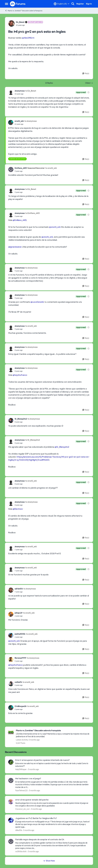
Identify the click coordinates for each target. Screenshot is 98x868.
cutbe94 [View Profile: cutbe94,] (18, 682)
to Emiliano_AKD (32, 213)
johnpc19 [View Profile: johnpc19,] (19, 613)
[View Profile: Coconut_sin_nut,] (11, 802)
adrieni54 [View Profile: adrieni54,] (19, 589)
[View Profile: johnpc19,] (11, 614)
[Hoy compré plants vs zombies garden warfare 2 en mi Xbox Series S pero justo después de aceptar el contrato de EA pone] (53, 846)
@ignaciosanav (15, 247)
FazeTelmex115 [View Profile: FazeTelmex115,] (21, 790)
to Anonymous (30, 121)
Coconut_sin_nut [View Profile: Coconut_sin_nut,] (22, 809)
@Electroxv (18, 509)
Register (80, 4)
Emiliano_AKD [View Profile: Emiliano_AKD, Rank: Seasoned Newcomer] (21, 168)
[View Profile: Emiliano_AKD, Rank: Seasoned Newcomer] (11, 169)
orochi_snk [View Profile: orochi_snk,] (19, 121)
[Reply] (86, 73)
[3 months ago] (33, 769)
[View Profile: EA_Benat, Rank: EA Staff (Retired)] (11, 24)
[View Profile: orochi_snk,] (11, 122)
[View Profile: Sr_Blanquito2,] (11, 420)
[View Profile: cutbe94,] (11, 684)
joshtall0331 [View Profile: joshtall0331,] (20, 634)
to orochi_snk (51, 168)
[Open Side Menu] (7, 4)
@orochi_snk (55, 227)
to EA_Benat (31, 91)
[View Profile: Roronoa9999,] (11, 660)
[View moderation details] (88, 92)
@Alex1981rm (28, 38)
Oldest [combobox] (89, 83)
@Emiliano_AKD (20, 220)
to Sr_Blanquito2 (33, 440)
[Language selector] (62, 4)
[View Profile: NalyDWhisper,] (11, 762)
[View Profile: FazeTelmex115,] (11, 780)
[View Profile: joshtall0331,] (11, 635)
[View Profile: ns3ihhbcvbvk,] (11, 841)
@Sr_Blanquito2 (62, 447)
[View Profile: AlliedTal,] (11, 820)
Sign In (89, 4)
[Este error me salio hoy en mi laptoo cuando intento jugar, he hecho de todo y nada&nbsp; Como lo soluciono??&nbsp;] (53, 765)
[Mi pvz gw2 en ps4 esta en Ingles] (29, 25)
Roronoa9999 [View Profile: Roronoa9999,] (20, 658)
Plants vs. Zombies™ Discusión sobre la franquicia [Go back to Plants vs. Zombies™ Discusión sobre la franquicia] (24, 11)
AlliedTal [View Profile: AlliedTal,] (19, 830)
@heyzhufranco (20, 375)
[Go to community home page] (18, 4)
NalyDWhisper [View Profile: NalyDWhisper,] (21, 769)
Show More (49, 861)
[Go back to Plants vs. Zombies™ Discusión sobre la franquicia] (53, 731)
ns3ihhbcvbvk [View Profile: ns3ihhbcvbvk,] (21, 851)
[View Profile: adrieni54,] (11, 590)
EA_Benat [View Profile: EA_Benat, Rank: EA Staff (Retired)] (20, 22)
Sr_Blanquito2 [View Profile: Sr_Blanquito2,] (21, 419)
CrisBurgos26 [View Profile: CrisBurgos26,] (21, 706)
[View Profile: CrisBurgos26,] (11, 708)
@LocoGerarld (37, 302)
